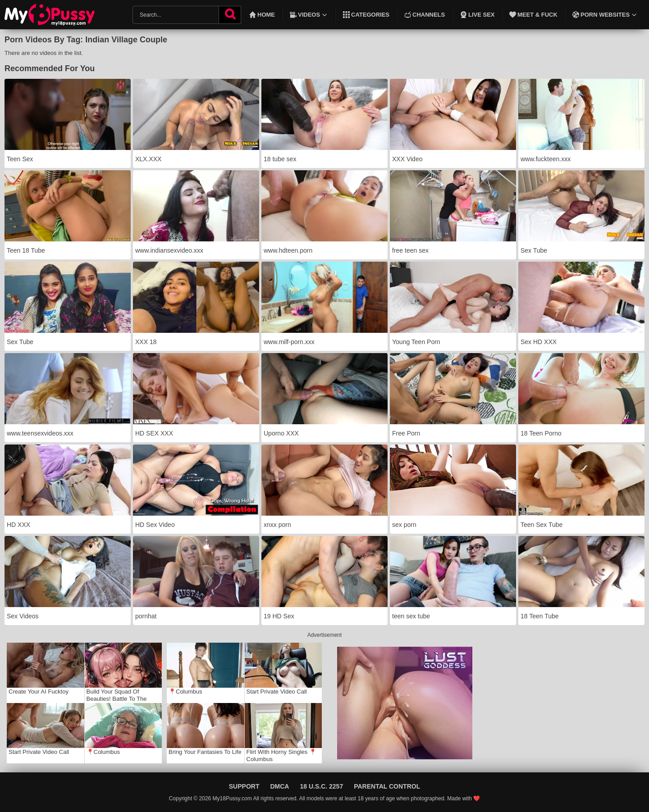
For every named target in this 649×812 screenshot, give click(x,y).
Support (244, 786)
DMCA (279, 786)
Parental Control (387, 786)
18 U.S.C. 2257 (321, 786)
